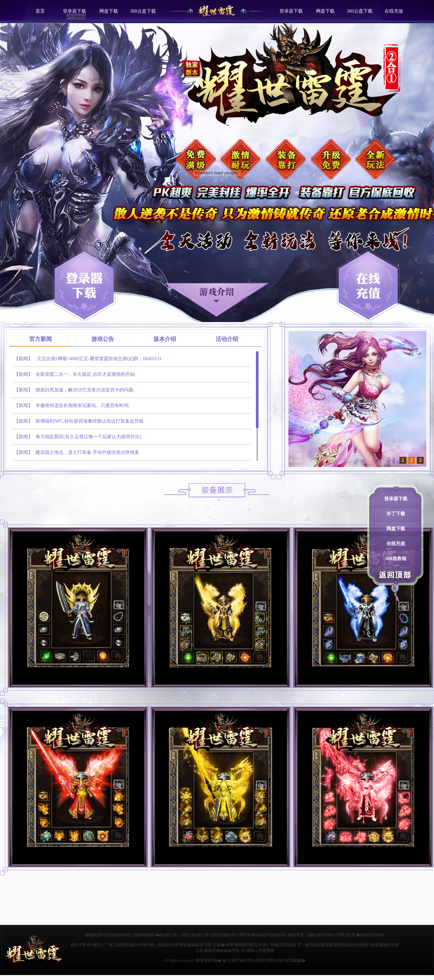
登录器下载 (291, 11)
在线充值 (394, 11)
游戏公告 (103, 339)
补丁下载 (396, 514)
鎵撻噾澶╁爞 (300, 935)
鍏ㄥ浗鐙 (182, 935)
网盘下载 (109, 11)
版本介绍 (165, 339)
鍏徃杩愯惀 (215, 935)
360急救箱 (396, 559)
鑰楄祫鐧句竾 (97, 935)
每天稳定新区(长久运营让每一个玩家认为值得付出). (89, 437)
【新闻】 (23, 359)
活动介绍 (227, 339)
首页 (40, 11)
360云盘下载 (143, 11)
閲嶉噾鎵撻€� (147, 935)
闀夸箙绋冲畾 (251, 935)
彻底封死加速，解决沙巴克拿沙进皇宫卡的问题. (85, 390)
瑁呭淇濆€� (348, 935)
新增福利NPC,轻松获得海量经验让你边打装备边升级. (90, 421)
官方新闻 (41, 339)
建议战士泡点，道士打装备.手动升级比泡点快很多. (88, 452)
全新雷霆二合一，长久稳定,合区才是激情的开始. (86, 374)
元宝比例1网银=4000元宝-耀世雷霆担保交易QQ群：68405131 (99, 359)
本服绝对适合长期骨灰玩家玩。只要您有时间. (83, 406)
